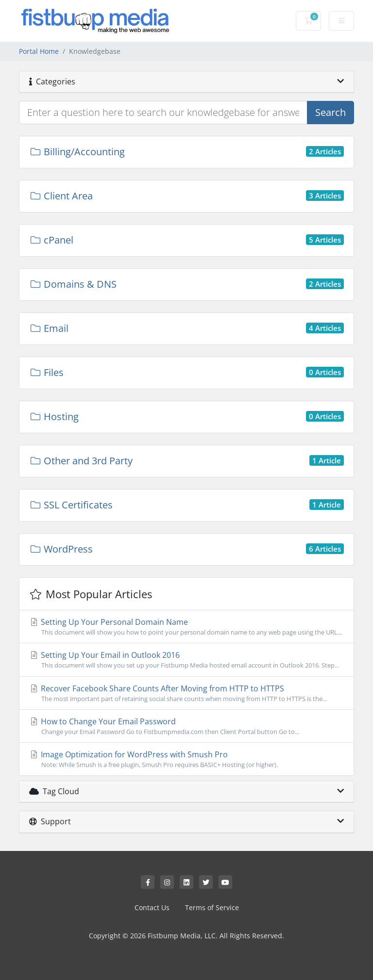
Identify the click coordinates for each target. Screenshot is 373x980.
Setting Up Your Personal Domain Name (186, 627)
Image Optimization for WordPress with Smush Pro (186, 759)
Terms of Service (212, 907)
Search (331, 112)
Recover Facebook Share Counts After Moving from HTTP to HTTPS (186, 693)
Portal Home (39, 51)
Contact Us (152, 907)
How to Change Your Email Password (186, 726)
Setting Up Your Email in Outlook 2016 (186, 660)
